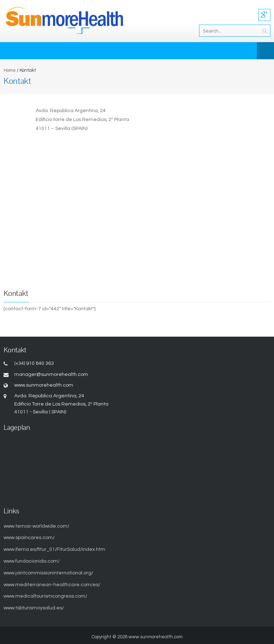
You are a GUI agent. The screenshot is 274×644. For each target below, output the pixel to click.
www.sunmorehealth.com (156, 637)
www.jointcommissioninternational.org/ (48, 573)
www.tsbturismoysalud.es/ (34, 608)
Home (10, 70)
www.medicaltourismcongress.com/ (45, 596)
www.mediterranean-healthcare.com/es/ (52, 585)
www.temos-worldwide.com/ (36, 526)
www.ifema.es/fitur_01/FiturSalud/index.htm (54, 549)
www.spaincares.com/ (29, 538)
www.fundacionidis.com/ (32, 561)
